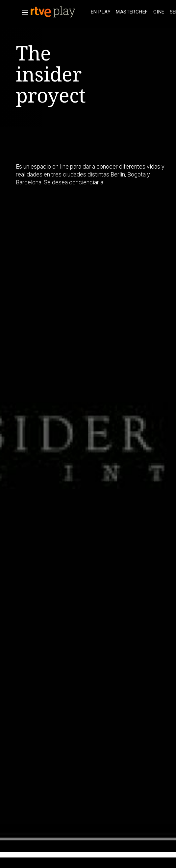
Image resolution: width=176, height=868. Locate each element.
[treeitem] (101, 12)
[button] (23, 12)
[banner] (59, 12)
